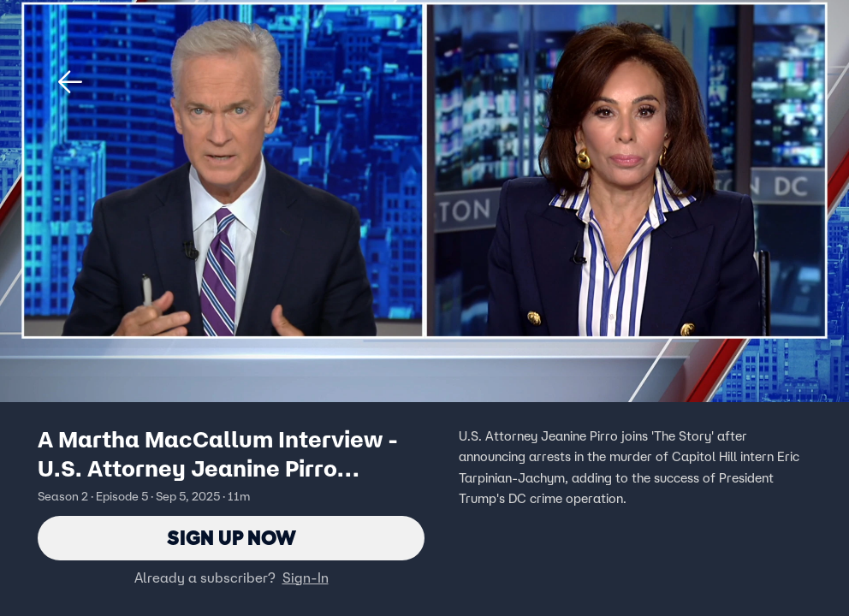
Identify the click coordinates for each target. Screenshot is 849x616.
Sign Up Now (232, 538)
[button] (70, 82)
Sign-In (306, 577)
